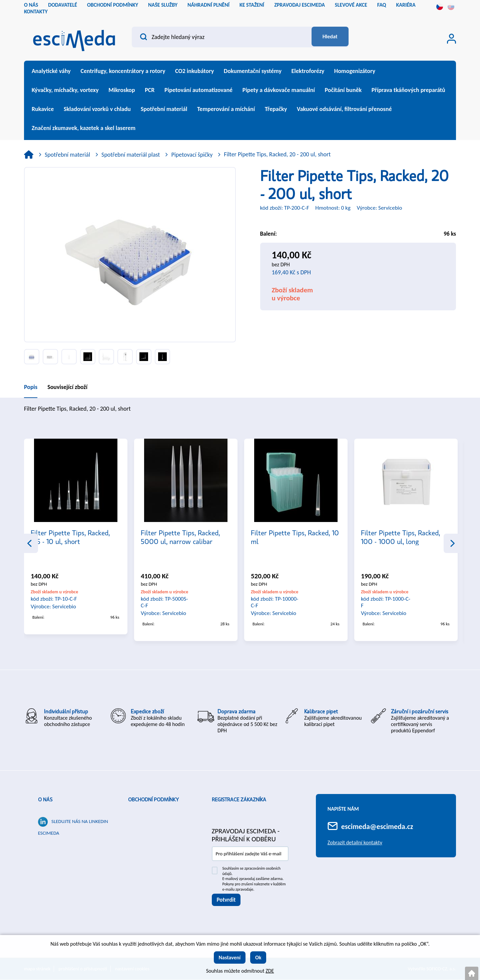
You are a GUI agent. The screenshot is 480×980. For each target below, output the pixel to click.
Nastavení (230, 957)
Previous (29, 543)
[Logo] (74, 38)
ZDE (270, 971)
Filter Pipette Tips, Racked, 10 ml (295, 537)
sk (451, 7)
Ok (258, 957)
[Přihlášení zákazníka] (451, 39)
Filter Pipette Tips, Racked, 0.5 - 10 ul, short (70, 537)
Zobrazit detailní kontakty (355, 843)
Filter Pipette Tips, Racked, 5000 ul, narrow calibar (180, 537)
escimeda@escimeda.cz (377, 827)
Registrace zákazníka (239, 800)
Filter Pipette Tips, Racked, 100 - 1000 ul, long (400, 537)
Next (452, 543)
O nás (45, 800)
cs (440, 7)
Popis (31, 387)
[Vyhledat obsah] (327, 37)
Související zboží (67, 387)
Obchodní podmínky (153, 800)
